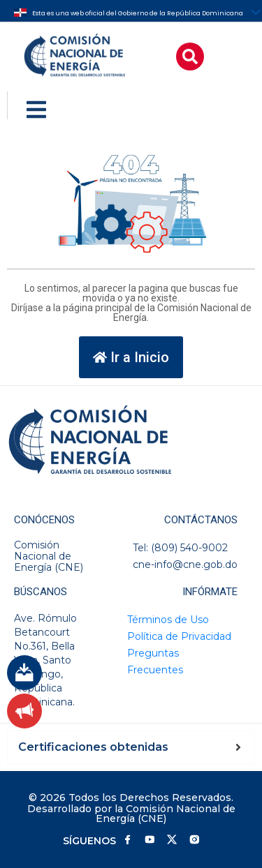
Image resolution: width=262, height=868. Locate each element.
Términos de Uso (168, 620)
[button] (190, 57)
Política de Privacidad (179, 636)
